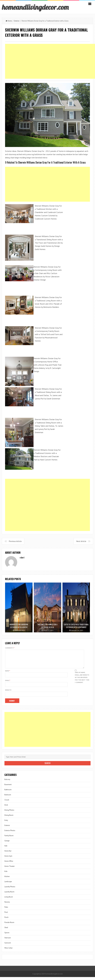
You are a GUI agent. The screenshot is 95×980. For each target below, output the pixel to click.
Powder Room (9, 925)
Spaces (7, 936)
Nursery (7, 905)
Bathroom (8, 793)
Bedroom (8, 798)
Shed (6, 930)
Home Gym (8, 859)
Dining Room (9, 818)
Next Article (81, 541)
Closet (7, 803)
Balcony (7, 782)
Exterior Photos (10, 833)
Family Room (9, 839)
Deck (6, 808)
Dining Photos (9, 813)
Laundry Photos (10, 890)
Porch (6, 920)
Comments (10, 648)
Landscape (8, 885)
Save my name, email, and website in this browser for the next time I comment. (82, 680)
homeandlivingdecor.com (35, 7)
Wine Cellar (8, 951)
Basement (8, 787)
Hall (6, 849)
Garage (7, 844)
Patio (6, 910)
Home (9, 21)
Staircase (8, 941)
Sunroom (8, 946)
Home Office (9, 864)
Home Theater (10, 869)
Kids (6, 874)
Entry (6, 823)
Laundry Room (9, 895)
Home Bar (8, 854)
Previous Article (15, 541)
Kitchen (7, 879)
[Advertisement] (47, 184)
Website (8, 693)
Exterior (17, 21)
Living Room (9, 900)
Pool (6, 915)
